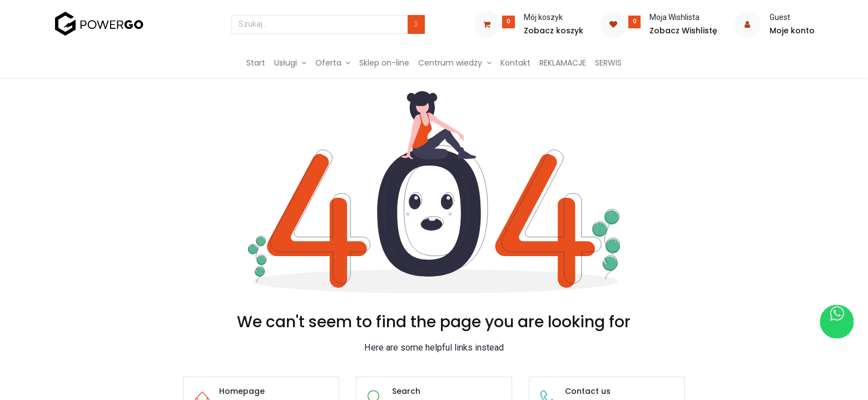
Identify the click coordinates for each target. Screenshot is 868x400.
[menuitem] (256, 63)
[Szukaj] (416, 24)
